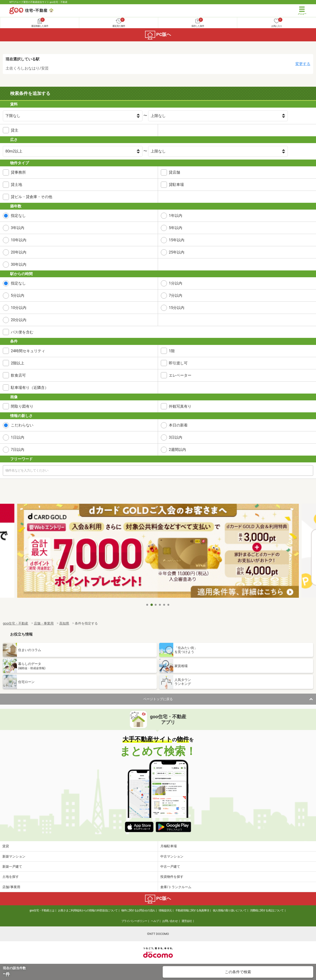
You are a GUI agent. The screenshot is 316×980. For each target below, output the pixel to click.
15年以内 (177, 240)
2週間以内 (177, 450)
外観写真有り (180, 406)
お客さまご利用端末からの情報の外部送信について (88, 910)
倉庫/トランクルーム (176, 887)
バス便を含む (22, 332)
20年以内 (19, 252)
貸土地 (16, 185)
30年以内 (19, 264)
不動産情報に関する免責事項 (192, 910)
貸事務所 (18, 172)
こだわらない (22, 425)
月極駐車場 (169, 846)
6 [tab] (169, 605)
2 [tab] (152, 605)
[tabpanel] (158, 552)
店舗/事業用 (11, 887)
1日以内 (18, 437)
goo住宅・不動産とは (42, 910)
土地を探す (11, 877)
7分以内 (176, 295)
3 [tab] (156, 605)
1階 (172, 351)
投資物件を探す (172, 877)
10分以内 (19, 308)
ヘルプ (155, 921)
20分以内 (19, 320)
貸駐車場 (176, 185)
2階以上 (18, 363)
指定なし (18, 216)
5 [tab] (164, 605)
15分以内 (177, 308)
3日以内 (176, 437)
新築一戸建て (12, 867)
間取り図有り (22, 406)
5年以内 (176, 228)
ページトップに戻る (158, 699)
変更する (303, 64)
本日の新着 (178, 425)
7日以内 (18, 450)
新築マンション (14, 856)
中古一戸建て (170, 867)
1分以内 (176, 283)
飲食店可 (18, 375)
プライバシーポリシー (134, 921)
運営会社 (187, 921)
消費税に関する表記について (267, 910)
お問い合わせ (170, 921)
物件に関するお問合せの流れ (138, 910)
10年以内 (19, 240)
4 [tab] (160, 605)
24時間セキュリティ (28, 351)
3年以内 (18, 228)
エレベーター (180, 375)
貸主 (15, 130)
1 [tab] (147, 605)
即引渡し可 (178, 363)
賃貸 (6, 846)
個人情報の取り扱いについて (230, 910)
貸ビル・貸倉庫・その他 (32, 197)
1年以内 (176, 216)
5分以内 (18, 295)
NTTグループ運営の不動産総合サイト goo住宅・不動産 (38, 2)
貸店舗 (174, 172)
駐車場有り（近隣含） (30, 388)
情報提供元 (165, 910)
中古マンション (172, 856)
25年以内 (177, 252)
